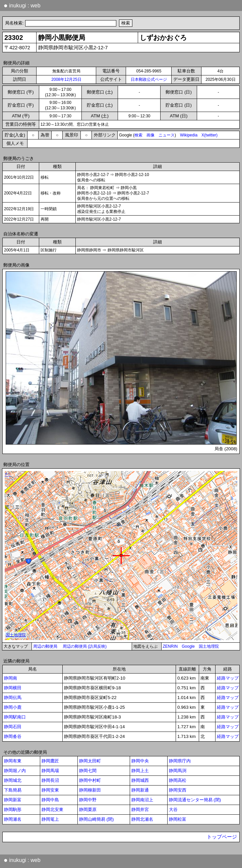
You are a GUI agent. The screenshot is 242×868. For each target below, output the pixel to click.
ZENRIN (170, 646)
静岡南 (11, 678)
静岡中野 (88, 800)
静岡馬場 (50, 771)
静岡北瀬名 (142, 819)
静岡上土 (140, 771)
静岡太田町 (90, 761)
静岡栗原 (88, 809)
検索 (138, 135)
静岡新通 (140, 790)
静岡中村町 (90, 780)
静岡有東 (13, 761)
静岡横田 (13, 688)
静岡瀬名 (13, 819)
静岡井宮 (140, 809)
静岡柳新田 (90, 790)
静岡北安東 (52, 809)
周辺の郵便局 (45, 646)
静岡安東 (50, 790)
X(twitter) (209, 135)
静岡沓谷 (13, 736)
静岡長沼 (50, 780)
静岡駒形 (13, 809)
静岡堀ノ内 (15, 771)
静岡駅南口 (15, 717)
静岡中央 (140, 761)
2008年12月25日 (66, 79)
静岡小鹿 (13, 707)
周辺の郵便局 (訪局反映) (85, 646)
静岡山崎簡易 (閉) (97, 819)
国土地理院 (209, 646)
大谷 (173, 809)
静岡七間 (88, 771)
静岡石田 (13, 727)
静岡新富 (13, 800)
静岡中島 (50, 800)
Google (188, 646)
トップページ (222, 837)
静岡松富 (178, 819)
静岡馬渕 (178, 771)
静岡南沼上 (142, 800)
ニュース (167, 135)
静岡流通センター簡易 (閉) (195, 800)
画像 (150, 135)
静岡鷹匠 (50, 761)
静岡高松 (178, 780)
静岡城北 (13, 780)
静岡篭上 (50, 819)
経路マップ (228, 678)
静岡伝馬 (13, 698)
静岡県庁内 (180, 761)
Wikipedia (189, 135)
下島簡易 (13, 790)
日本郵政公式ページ (149, 79)
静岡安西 (178, 790)
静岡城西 (140, 780)
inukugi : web (22, 5)
